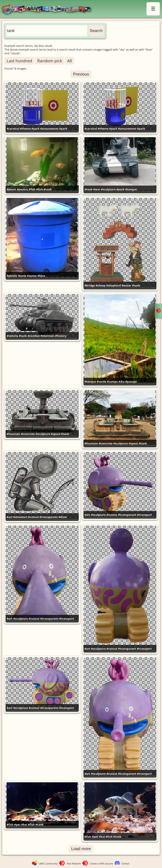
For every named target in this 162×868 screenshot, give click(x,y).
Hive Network (74, 864)
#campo (112, 382)
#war (97, 189)
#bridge (90, 286)
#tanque (131, 189)
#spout (56, 434)
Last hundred (19, 61)
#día (122, 382)
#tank (48, 189)
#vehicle (12, 336)
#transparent (49, 517)
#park (36, 129)
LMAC (48, 9)
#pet (17, 825)
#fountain (13, 434)
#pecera (22, 189)
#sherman (47, 336)
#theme (25, 129)
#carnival (13, 129)
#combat (34, 336)
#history (61, 336)
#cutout (33, 517)
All (70, 61)
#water (32, 276)
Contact (125, 864)
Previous (81, 74)
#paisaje (131, 382)
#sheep (101, 286)
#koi (24, 825)
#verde (101, 382)
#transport (144, 515)
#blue (41, 276)
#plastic (12, 276)
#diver (63, 517)
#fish (32, 189)
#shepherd (114, 286)
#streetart (20, 517)
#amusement (49, 129)
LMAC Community (48, 864)
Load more (81, 849)
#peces (11, 189)
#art (10, 517)
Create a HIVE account (101, 864)
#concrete (28, 434)
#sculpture (108, 189)
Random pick (50, 61)
